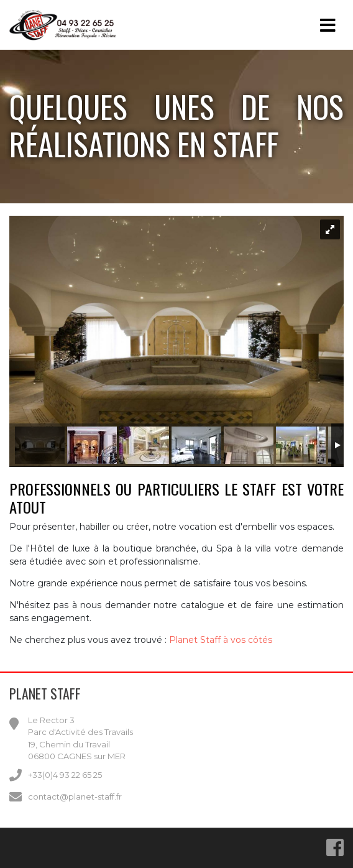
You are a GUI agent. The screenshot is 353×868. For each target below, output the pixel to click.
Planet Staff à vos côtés (221, 640)
